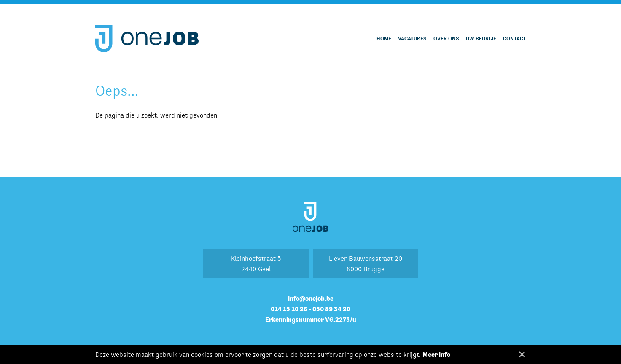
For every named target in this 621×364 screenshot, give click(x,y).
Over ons (446, 39)
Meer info (436, 355)
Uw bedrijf (481, 39)
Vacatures (412, 39)
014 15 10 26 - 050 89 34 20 (310, 309)
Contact (515, 39)
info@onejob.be (311, 298)
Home (384, 39)
